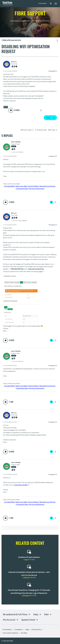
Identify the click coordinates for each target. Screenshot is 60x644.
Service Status (33, 186)
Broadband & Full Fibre (15, 614)
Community (43, 3)
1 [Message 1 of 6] (54, 156)
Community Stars (22, 189)
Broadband (26, 595)
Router (6, 107)
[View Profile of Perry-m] (14, 62)
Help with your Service (47, 186)
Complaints (18, 629)
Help (36, 614)
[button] (51, 3)
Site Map (24, 633)
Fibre (26, 560)
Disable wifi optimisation (29, 557)
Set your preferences (37, 189)
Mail (46, 614)
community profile (22, 485)
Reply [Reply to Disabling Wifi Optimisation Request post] (48, 118)
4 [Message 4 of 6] (54, 422)
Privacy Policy (36, 629)
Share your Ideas (21, 186)
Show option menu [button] (57, 40)
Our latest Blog (9, 186)
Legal (27, 629)
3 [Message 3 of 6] (54, 365)
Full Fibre (26, 578)
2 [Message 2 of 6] (54, 225)
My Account (9, 620)
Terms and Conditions (10, 633)
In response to (17, 152)
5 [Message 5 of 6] (54, 474)
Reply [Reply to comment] (51, 202)
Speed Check (28, 620)
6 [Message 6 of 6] (54, 71)
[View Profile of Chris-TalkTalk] (17, 142)
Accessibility (7, 629)
